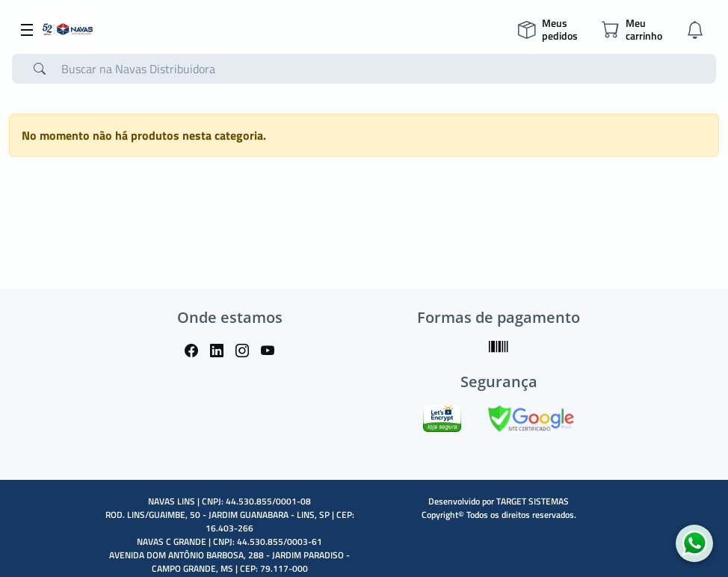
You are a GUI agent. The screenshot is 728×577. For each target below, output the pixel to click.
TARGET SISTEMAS (533, 501)
